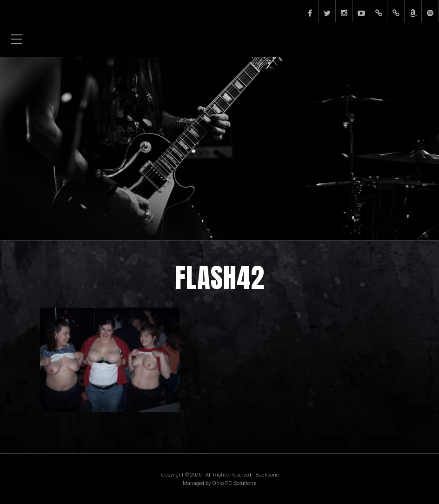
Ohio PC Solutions (234, 483)
